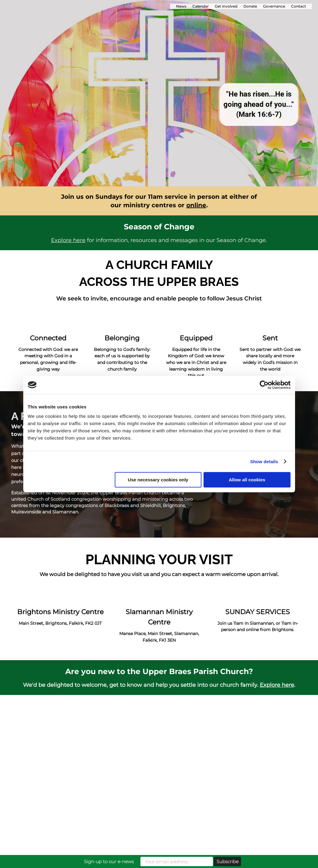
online (196, 205)
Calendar (201, 6)
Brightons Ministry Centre (60, 612)
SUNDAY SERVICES (258, 612)
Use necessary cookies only (158, 480)
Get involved (226, 6)
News (181, 6)
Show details (264, 462)
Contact (299, 6)
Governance (274, 6)
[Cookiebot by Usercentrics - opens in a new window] (264, 385)
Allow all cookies (247, 480)
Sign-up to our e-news (109, 861)
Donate (250, 6)
